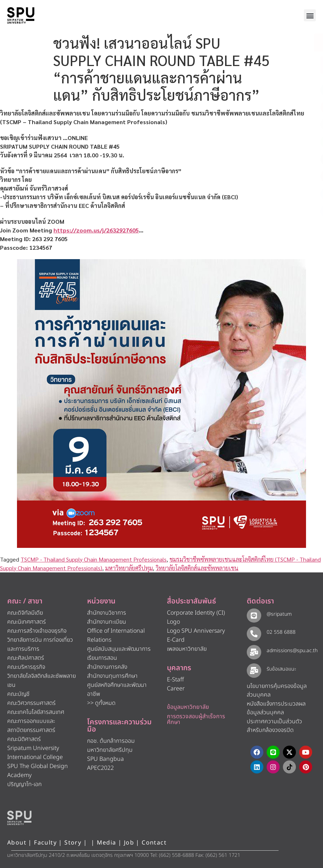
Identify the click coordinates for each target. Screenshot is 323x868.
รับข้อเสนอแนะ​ (280, 669)
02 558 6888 (280, 632)
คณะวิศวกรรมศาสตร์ (31, 703)
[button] (310, 15)
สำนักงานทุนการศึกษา (112, 676)
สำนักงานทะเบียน (107, 622)
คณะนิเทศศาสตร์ (27, 622)
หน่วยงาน (101, 601)
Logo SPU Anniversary (196, 631)
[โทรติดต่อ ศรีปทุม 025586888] (285, 65)
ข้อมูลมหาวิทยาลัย (188, 707)
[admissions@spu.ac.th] (253, 652)
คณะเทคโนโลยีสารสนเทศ (36, 712)
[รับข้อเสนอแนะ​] (253, 670)
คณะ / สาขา (25, 601)
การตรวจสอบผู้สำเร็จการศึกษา (196, 719)
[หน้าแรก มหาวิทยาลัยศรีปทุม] (19, 818)
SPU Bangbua (105, 759)
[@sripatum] (253, 615)
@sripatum (278, 614)
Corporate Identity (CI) (196, 613)
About (17, 843)
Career (176, 689)
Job (129, 843)
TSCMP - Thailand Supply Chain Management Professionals (94, 559)
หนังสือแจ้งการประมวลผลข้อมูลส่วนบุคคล (276, 708)
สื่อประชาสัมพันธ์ (191, 601)
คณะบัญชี (18, 694)
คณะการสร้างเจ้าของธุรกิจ (37, 631)
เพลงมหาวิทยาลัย (187, 649)
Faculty (45, 843)
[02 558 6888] (253, 633)
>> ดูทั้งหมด (101, 703)
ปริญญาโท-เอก (24, 784)
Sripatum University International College (35, 753)
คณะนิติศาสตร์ (24, 739)
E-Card (176, 640)
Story (73, 843)
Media (107, 843)
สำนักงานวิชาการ (107, 613)
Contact (154, 843)
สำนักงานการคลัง (107, 667)
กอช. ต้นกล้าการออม (111, 741)
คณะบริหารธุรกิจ (26, 667)
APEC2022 (100, 768)
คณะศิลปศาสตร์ (26, 658)
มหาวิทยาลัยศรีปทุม (129, 568)
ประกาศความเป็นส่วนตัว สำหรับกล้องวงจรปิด (274, 726)
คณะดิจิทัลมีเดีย (25, 613)
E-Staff (175, 680)
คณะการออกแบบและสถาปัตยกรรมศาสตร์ (31, 726)
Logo (173, 622)
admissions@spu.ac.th (291, 651)
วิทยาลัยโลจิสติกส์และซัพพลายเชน (197, 568)
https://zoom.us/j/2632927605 (96, 230)
